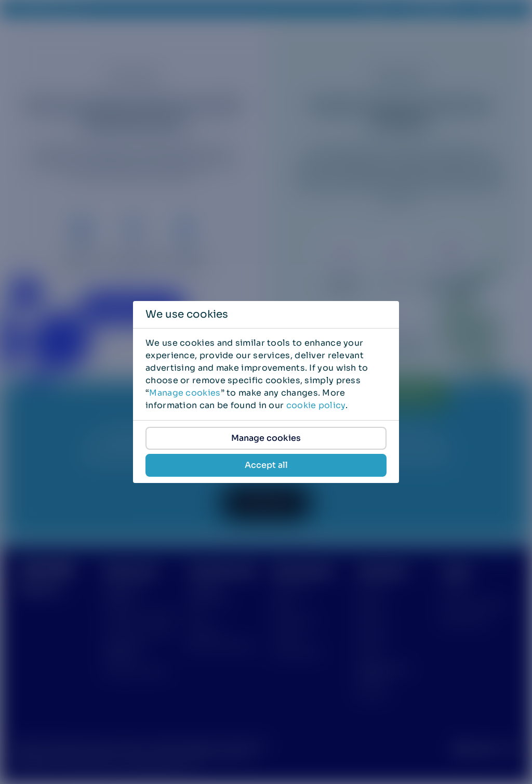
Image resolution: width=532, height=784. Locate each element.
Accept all (266, 465)
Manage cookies (185, 393)
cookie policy (316, 405)
